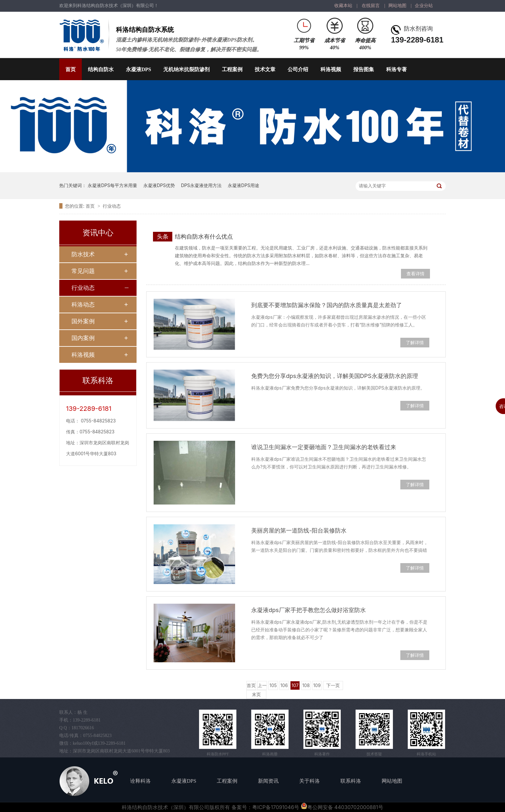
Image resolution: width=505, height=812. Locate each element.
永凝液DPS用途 (243, 185)
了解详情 (415, 342)
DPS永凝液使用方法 (201, 185)
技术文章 (265, 69)
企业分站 (424, 6)
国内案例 (83, 338)
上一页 (262, 686)
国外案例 (83, 321)
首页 (71, 69)
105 (273, 685)
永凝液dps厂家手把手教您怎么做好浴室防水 (309, 610)
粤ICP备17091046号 (276, 807)
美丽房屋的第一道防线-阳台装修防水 (299, 530)
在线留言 (371, 6)
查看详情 (415, 274)
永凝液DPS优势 (159, 185)
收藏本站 (343, 6)
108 (306, 685)
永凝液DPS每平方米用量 (112, 185)
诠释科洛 (140, 781)
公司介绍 (298, 69)
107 (295, 685)
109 (317, 685)
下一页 (333, 685)
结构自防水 (101, 69)
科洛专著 (396, 69)
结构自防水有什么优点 (204, 236)
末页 (256, 694)
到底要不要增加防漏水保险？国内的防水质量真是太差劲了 (327, 305)
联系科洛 (351, 781)
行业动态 (112, 206)
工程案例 (232, 69)
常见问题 (83, 271)
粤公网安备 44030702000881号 (342, 807)
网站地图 (397, 6)
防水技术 (83, 254)
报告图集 (364, 69)
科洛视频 (331, 69)
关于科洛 (310, 781)
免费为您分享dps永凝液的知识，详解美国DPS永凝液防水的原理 (335, 376)
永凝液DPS (138, 69)
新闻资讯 (268, 781)
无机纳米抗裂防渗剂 (186, 69)
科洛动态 (83, 304)
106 (284, 685)
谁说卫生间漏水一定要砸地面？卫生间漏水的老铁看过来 (324, 447)
